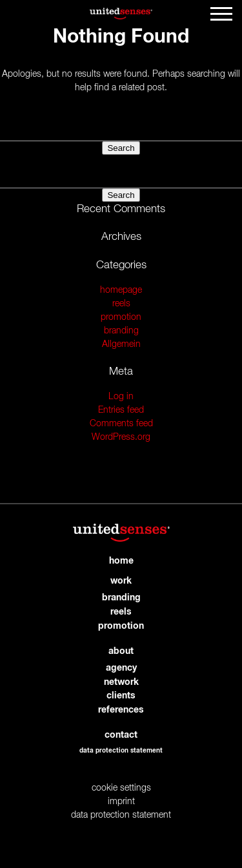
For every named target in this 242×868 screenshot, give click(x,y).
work (121, 581)
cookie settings (121, 788)
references (121, 710)
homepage (121, 290)
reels (121, 304)
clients (121, 696)
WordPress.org (121, 437)
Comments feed (121, 424)
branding (121, 331)
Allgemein (121, 344)
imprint (121, 802)
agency (121, 668)
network (121, 682)
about (121, 651)
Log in (121, 397)
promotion (121, 317)
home (121, 561)
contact (121, 735)
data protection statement (121, 751)
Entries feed (121, 410)
